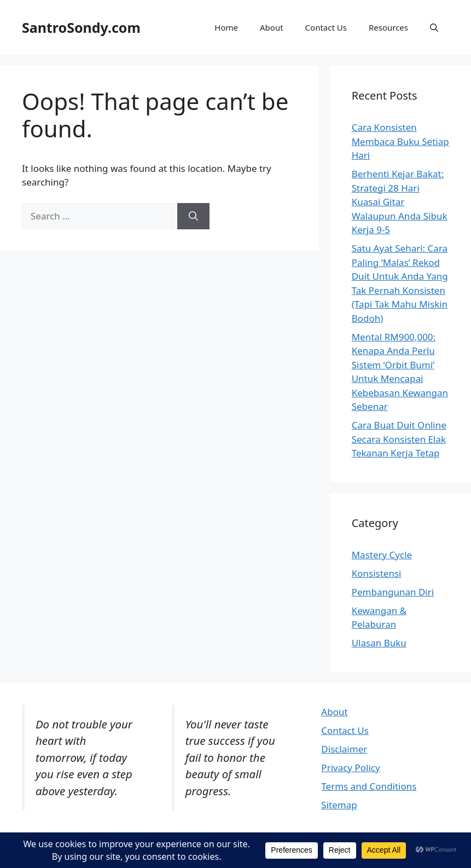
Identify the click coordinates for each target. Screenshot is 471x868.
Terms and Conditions (369, 786)
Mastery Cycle (382, 555)
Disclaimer (344, 749)
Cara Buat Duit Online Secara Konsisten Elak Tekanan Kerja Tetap (399, 439)
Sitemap (339, 805)
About (272, 27)
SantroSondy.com (81, 27)
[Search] (193, 216)
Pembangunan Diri (393, 592)
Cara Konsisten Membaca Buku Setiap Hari (400, 141)
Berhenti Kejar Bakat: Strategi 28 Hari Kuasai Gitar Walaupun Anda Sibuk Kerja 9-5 (400, 202)
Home (226, 27)
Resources (388, 27)
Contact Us (326, 27)
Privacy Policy (350, 768)
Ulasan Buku (379, 643)
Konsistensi (377, 573)
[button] (434, 27)
